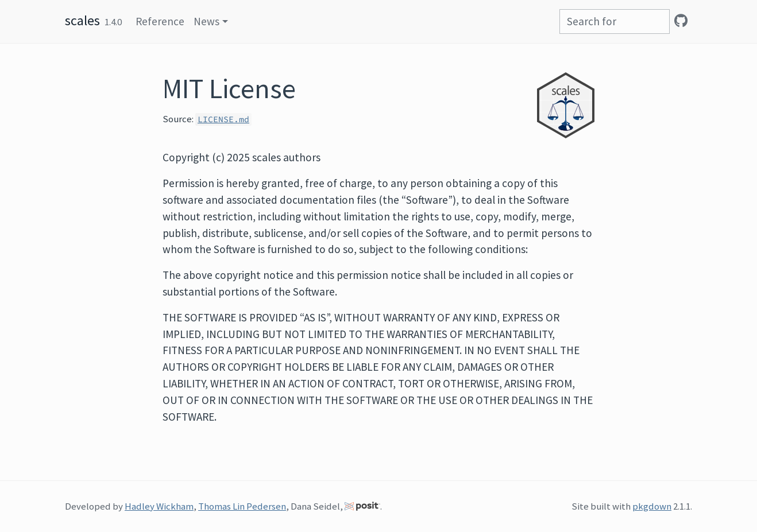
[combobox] (615, 22)
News (206, 21)
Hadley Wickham (159, 506)
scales (82, 20)
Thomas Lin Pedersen (242, 506)
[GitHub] (681, 21)
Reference (160, 21)
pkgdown (652, 506)
